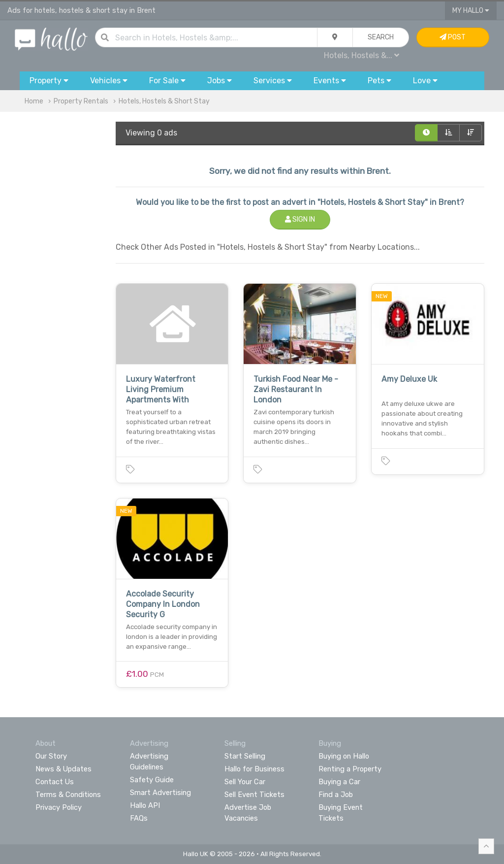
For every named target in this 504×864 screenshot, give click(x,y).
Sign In (300, 219)
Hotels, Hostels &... (362, 55)
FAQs (139, 818)
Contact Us (55, 782)
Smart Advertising (160, 793)
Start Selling (245, 756)
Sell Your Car (245, 782)
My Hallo (471, 11)
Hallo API (145, 805)
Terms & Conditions (68, 795)
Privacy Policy (59, 807)
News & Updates (63, 769)
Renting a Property (350, 769)
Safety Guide (152, 780)
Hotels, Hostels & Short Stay (164, 101)
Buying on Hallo (344, 756)
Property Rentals (81, 101)
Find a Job (336, 795)
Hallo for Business (254, 769)
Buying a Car (339, 782)
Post (453, 37)
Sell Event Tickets (254, 795)
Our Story (51, 756)
